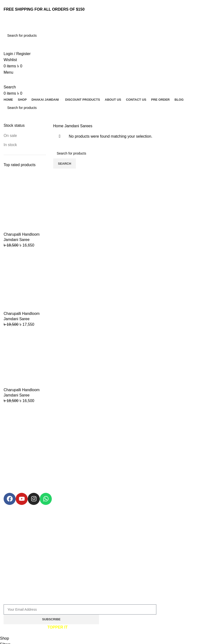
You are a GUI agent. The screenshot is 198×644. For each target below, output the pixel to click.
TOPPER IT (58, 627)
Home (59, 126)
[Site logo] (34, 24)
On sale (10, 136)
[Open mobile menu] (8, 72)
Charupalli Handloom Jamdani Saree (22, 237)
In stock (10, 145)
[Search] (99, 35)
